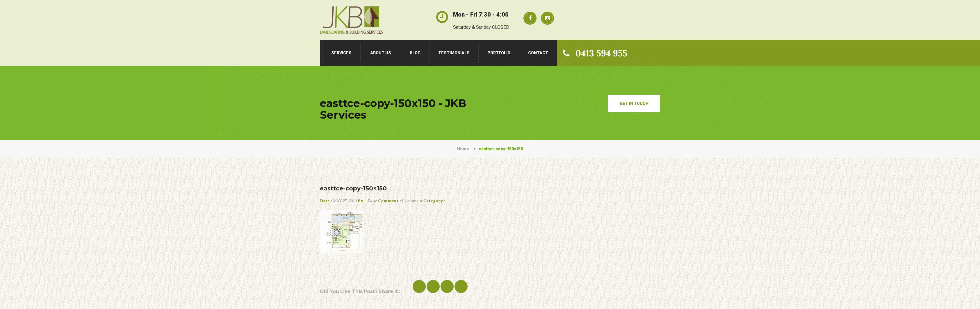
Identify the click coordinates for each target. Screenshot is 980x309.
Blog (415, 53)
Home (463, 149)
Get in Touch (634, 103)
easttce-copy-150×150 (353, 188)
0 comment (400, 201)
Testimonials (454, 53)
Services (341, 53)
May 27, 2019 (338, 201)
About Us (381, 53)
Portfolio (499, 53)
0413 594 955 (595, 53)
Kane (367, 201)
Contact (538, 53)
